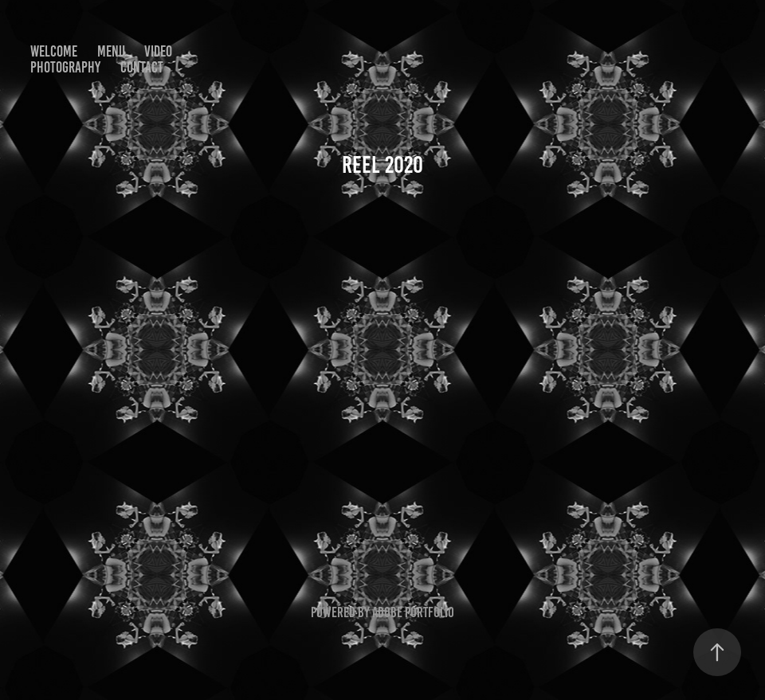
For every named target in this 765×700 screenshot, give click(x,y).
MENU (111, 51)
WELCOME (54, 51)
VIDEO (158, 51)
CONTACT (142, 67)
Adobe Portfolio (413, 612)
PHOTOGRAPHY (65, 67)
